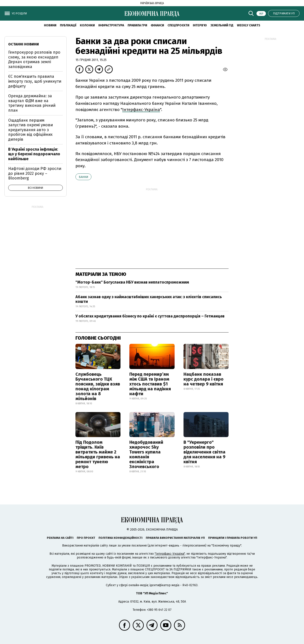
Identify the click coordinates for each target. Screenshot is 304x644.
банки (83, 177)
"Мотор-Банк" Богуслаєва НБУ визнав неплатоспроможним (132, 282)
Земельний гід (222, 25)
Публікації (68, 25)
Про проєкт (86, 538)
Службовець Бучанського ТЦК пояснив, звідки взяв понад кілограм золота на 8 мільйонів (98, 386)
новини (50, 25)
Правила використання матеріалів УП (175, 538)
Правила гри (137, 25)
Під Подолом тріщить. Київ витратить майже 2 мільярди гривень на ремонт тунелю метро (98, 454)
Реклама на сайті (60, 538)
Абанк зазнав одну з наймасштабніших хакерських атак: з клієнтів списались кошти (149, 299)
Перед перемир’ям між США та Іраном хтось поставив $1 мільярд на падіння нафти (150, 384)
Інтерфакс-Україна (141, 110)
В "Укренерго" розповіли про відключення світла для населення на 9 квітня (204, 452)
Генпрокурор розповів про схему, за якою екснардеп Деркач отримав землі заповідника (34, 59)
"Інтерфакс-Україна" (170, 554)
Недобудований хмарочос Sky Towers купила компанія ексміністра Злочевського (146, 454)
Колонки (87, 25)
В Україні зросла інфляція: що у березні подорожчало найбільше (34, 154)
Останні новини (24, 44)
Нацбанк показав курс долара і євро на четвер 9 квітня (203, 379)
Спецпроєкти (178, 25)
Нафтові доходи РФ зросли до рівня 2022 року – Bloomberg (35, 173)
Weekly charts (249, 25)
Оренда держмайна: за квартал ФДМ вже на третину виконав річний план (32, 103)
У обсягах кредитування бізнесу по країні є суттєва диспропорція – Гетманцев (150, 316)
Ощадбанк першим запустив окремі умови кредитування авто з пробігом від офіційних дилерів (31, 130)
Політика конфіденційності (120, 538)
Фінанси (157, 25)
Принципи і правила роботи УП (233, 538)
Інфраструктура (111, 25)
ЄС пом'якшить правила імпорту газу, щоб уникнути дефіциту (35, 81)
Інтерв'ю (200, 25)
